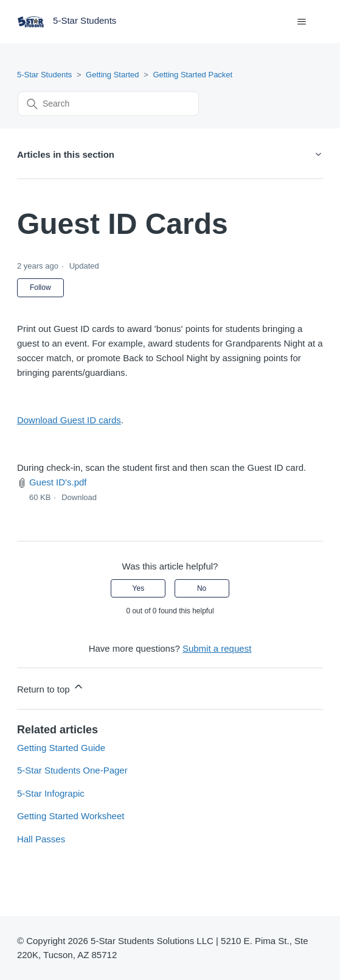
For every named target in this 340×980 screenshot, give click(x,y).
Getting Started (112, 75)
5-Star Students (44, 75)
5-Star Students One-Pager (72, 770)
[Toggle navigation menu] (301, 22)
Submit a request (217, 648)
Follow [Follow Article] (40, 287)
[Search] (108, 104)
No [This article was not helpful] (202, 588)
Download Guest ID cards (69, 420)
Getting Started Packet (193, 75)
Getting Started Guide (61, 748)
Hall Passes (41, 839)
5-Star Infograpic (51, 793)
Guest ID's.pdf (58, 482)
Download (79, 497)
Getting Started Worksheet (71, 816)
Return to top (51, 687)
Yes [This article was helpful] (139, 588)
